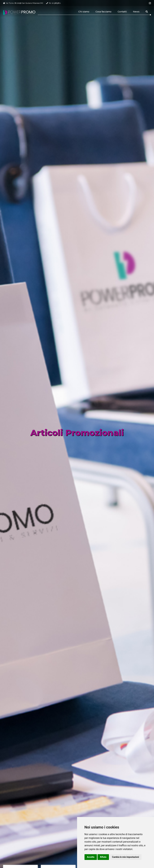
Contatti (122, 12)
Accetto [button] (91, 857)
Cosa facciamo (103, 12)
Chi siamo (84, 12)
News (136, 12)
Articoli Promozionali (77, 433)
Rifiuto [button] (103, 857)
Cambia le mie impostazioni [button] (126, 857)
